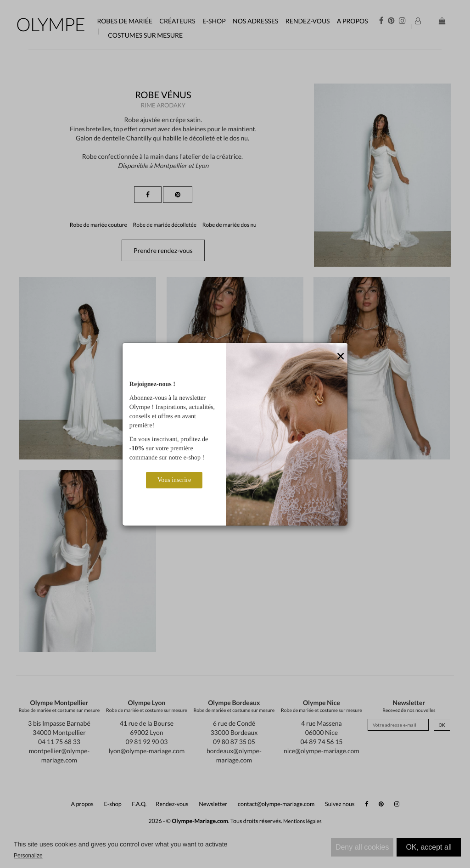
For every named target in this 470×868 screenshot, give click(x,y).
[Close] (341, 357)
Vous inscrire (174, 480)
